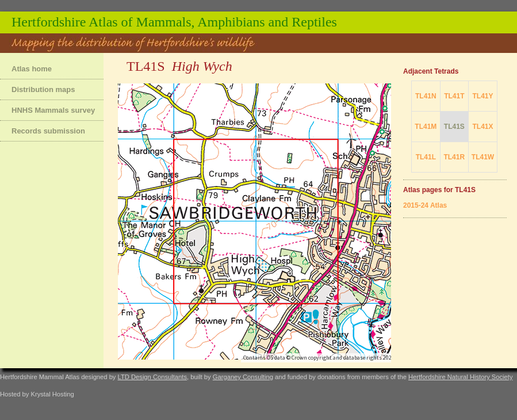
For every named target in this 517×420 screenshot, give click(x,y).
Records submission (48, 131)
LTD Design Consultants (152, 377)
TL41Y (482, 96)
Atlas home (32, 69)
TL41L (426, 157)
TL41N (426, 96)
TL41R (454, 157)
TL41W (483, 157)
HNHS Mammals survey (53, 110)
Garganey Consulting (243, 377)
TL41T (454, 96)
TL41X (482, 127)
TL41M (426, 127)
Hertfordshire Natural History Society (461, 377)
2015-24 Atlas (425, 205)
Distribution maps (43, 89)
